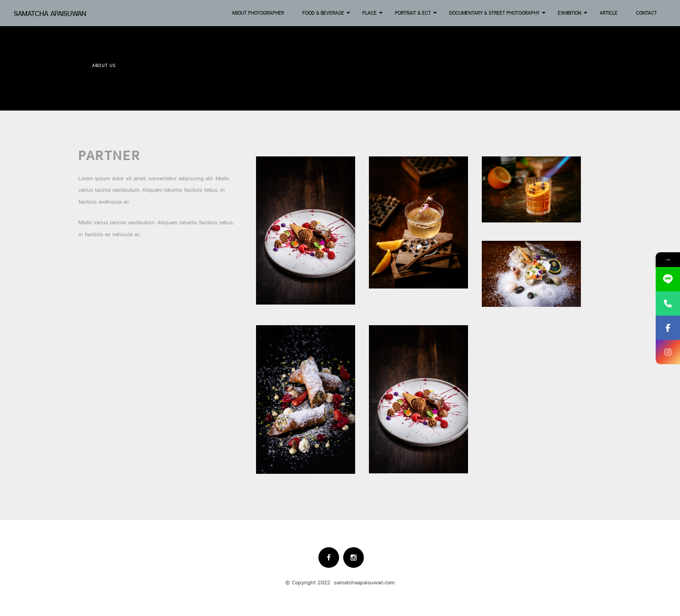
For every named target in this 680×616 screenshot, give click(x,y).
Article (609, 13)
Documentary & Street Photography (498, 16)
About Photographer (258, 13)
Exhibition (573, 16)
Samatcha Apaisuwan (50, 14)
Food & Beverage (327, 16)
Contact (647, 13)
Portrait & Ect (417, 16)
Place (373, 16)
